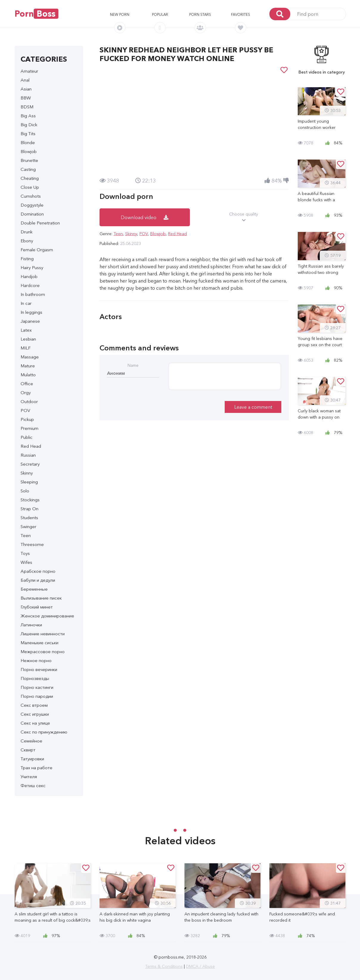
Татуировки (32, 759)
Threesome (32, 544)
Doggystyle (32, 205)
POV (25, 410)
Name (133, 365)
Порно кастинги (37, 687)
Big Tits (28, 134)
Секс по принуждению (44, 732)
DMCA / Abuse (200, 966)
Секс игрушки (35, 714)
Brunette (29, 160)
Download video (145, 217)
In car (26, 303)
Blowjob (29, 151)
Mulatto (28, 375)
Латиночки (31, 625)
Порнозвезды (35, 678)
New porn (120, 14)
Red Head (31, 446)
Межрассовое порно (43, 651)
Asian (26, 89)
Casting (28, 169)
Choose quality (244, 217)
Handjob (29, 276)
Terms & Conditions (164, 966)
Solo (25, 491)
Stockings (30, 500)
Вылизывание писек (41, 598)
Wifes (26, 562)
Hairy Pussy (32, 267)
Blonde (28, 142)
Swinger (28, 526)
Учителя (29, 777)
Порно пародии (37, 696)
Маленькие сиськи (39, 643)
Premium (30, 428)
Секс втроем (34, 705)
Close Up (30, 187)
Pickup (27, 419)
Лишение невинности (43, 634)
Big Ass (28, 116)
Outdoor (29, 401)
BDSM (27, 107)
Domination (32, 214)
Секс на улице (35, 723)
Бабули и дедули (38, 580)
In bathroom (33, 294)
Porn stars (200, 14)
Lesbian (28, 339)
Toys (25, 553)
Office (27, 384)
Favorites (240, 14)
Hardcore (30, 285)
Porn (37, 14)
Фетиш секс (33, 785)
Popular (160, 14)
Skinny (27, 473)
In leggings (31, 312)
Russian (28, 455)
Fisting (27, 259)
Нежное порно (36, 660)
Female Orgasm (37, 250)
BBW (26, 98)
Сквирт (28, 750)
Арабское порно (38, 571)
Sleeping (29, 482)
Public (27, 437)
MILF (26, 348)
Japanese (30, 321)
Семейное (31, 741)
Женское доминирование (47, 616)
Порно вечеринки (39, 669)
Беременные (34, 589)
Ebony (27, 241)
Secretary (30, 464)
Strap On (30, 509)
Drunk (27, 232)
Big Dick (29, 125)
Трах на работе (37, 768)
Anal (25, 80)
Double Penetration (40, 223)
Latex (26, 330)
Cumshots (31, 196)
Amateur (29, 71)
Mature (28, 366)
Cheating (30, 178)
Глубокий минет (37, 607)
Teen (26, 535)
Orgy (26, 393)
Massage (30, 357)
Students (29, 518)
